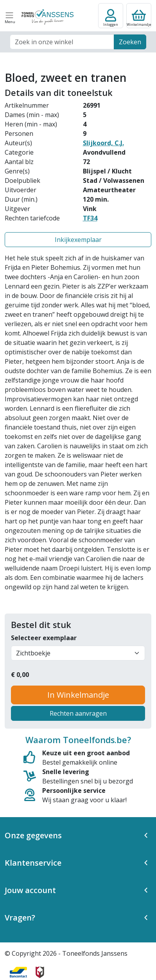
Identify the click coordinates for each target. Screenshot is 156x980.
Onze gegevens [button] (33, 835)
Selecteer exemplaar (44, 638)
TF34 (90, 218)
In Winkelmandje (78, 695)
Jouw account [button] (30, 890)
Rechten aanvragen (78, 713)
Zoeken (130, 42)
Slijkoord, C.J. (103, 143)
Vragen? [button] (20, 918)
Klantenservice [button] (33, 863)
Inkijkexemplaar (78, 240)
